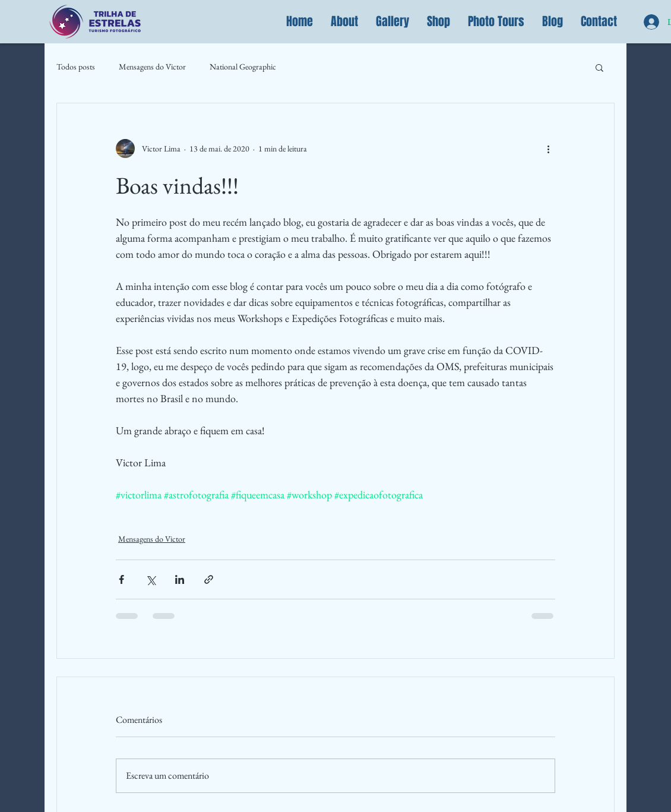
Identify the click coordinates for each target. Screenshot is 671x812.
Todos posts (76, 67)
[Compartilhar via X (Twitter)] (151, 579)
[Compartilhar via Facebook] (121, 579)
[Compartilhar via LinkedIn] (180, 579)
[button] (344, 21)
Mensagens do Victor (152, 67)
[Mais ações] (548, 149)
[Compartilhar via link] (209, 579)
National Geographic (243, 67)
